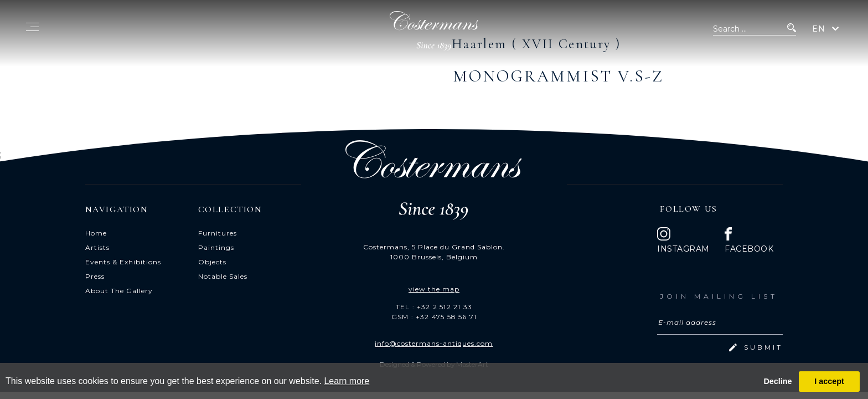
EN (819, 29)
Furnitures (218, 233)
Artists (97, 247)
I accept (829, 381)
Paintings (216, 247)
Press (95, 276)
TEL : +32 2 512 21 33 (434, 307)
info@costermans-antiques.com (434, 343)
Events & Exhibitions (123, 262)
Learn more (347, 381)
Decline (777, 381)
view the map (434, 289)
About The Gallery (119, 291)
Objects (212, 262)
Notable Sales (223, 276)
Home (96, 233)
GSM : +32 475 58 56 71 (434, 317)
